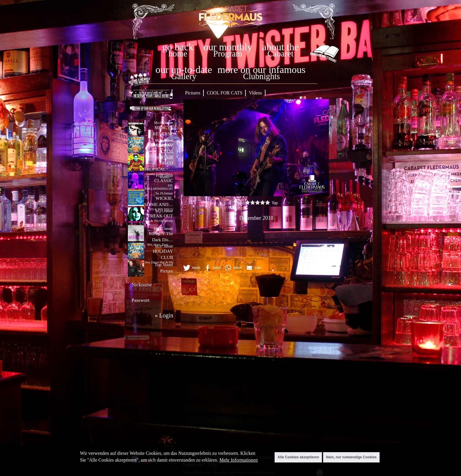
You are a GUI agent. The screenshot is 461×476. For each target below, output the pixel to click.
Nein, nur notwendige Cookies (351, 457)
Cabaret (280, 54)
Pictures (193, 93)
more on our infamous (262, 70)
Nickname (142, 285)
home (178, 54)
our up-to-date (184, 70)
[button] (191, 268)
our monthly (228, 47)
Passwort (140, 300)
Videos (255, 93)
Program (228, 54)
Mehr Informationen (238, 460)
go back (178, 47)
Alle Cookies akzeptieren (298, 457)
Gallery (184, 76)
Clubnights (262, 76)
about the (280, 47)
